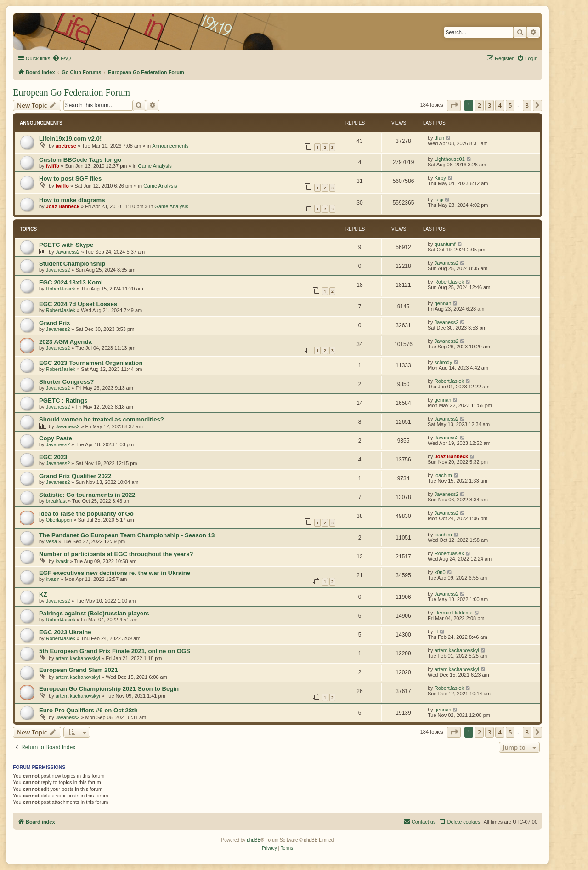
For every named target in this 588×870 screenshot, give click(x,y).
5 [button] (510, 105)
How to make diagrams (72, 200)
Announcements (170, 146)
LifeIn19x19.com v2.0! (70, 139)
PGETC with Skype (66, 245)
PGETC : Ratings (63, 401)
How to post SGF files (70, 179)
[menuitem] (62, 58)
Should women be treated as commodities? (102, 419)
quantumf (445, 244)
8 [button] (527, 105)
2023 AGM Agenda (65, 342)
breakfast (56, 501)
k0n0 (440, 572)
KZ (43, 594)
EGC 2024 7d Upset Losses (78, 304)
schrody (444, 362)
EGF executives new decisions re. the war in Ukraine (115, 573)
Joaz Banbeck (63, 206)
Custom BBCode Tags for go (80, 160)
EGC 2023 (53, 457)
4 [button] (500, 105)
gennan (443, 303)
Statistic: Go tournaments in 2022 (87, 495)
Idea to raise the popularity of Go (86, 514)
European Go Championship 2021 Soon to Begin (109, 689)
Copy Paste (56, 438)
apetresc (66, 146)
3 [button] (489, 105)
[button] (454, 105)
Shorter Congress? (66, 382)
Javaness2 (68, 252)
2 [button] (479, 105)
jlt (436, 631)
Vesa (51, 541)
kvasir (62, 561)
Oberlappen (59, 520)
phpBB (254, 840)
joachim (443, 475)
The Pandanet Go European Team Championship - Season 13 (127, 535)
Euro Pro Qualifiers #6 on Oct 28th (88, 710)
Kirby (440, 178)
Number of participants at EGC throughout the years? (116, 554)
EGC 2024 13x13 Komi (71, 282)
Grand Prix (54, 323)
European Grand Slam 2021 (79, 670)
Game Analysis (155, 166)
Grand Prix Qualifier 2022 (75, 476)
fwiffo (53, 166)
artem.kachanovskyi (78, 658)
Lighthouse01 (450, 159)
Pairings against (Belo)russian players (94, 613)
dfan (439, 138)
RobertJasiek (61, 289)
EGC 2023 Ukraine (65, 632)
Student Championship (72, 264)
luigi (439, 199)
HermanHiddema (454, 613)
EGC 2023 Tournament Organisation (91, 363)
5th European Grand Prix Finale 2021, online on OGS (115, 651)
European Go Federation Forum (71, 92)
